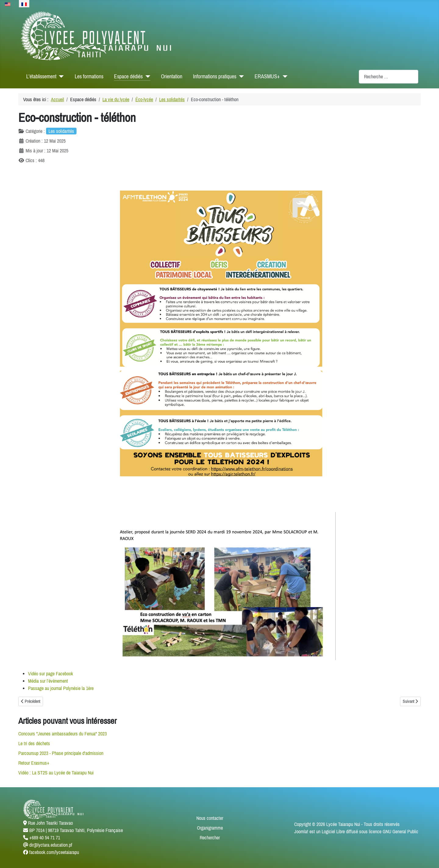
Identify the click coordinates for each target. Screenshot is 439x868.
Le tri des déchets (34, 743)
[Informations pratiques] (240, 76)
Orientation (172, 76)
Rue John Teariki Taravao (50, 823)
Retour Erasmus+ (34, 763)
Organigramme (210, 828)
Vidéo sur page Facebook (51, 674)
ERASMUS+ (267, 76)
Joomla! (301, 831)
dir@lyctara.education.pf (51, 845)
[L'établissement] (60, 76)
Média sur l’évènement (48, 681)
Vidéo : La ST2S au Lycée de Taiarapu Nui (56, 773)
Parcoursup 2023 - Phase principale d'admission (61, 753)
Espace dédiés (128, 76)
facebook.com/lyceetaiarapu (54, 852)
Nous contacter (210, 818)
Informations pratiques (215, 76)
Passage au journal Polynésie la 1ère (61, 688)
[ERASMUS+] (284, 76)
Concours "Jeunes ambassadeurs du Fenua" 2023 (62, 734)
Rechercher (210, 838)
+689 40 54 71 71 (45, 838)
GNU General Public (400, 831)
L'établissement (41, 76)
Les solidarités (61, 131)
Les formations (89, 76)
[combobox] (389, 77)
